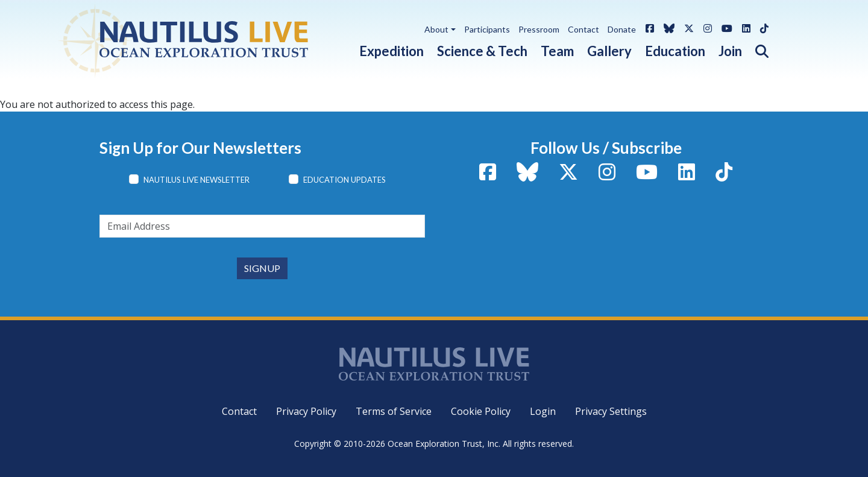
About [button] (436, 29)
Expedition (392, 51)
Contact (583, 29)
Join (730, 51)
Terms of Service (394, 411)
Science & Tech (482, 51)
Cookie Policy (481, 411)
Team (557, 51)
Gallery (609, 51)
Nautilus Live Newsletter (197, 180)
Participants (487, 29)
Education (675, 51)
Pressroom (539, 29)
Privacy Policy (306, 411)
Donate (622, 29)
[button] (755, 49)
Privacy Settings (611, 411)
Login (543, 411)
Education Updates (344, 180)
